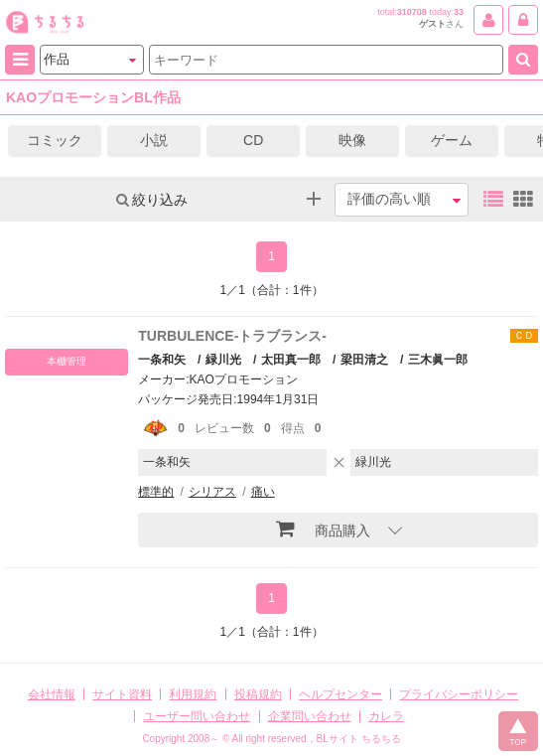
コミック (55, 140)
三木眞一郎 (438, 360)
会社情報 (52, 694)
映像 (352, 140)
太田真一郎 (291, 360)
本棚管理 (67, 361)
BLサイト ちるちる (359, 739)
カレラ (386, 716)
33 (459, 12)
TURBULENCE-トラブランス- (232, 336)
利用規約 (193, 694)
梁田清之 (364, 360)
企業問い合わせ (310, 716)
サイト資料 (122, 694)
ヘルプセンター (340, 694)
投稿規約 (258, 694)
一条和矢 (162, 360)
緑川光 (223, 360)
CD (253, 140)
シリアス (212, 492)
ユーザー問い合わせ (197, 716)
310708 (412, 12)
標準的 (156, 492)
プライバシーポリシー (459, 694)
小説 (154, 140)
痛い (263, 492)
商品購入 (323, 529)
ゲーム (452, 140)
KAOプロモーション (244, 379)
